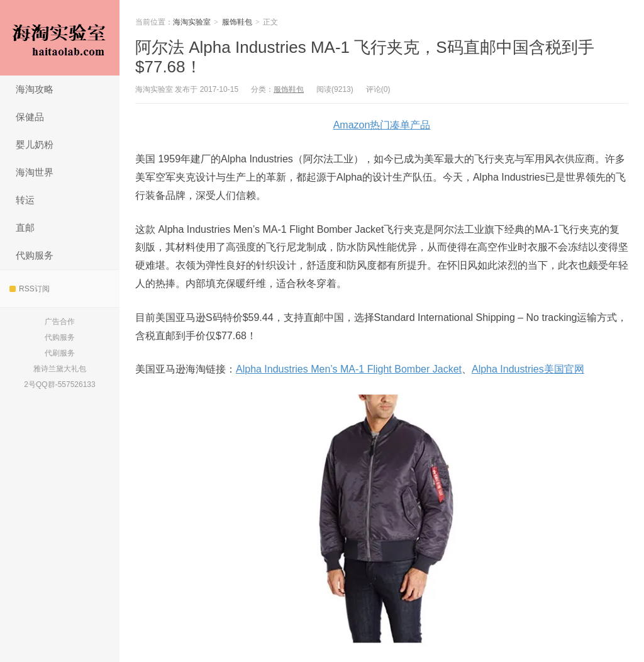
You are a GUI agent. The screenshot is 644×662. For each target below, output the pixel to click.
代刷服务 (60, 353)
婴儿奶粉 (35, 144)
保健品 (30, 117)
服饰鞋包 (237, 22)
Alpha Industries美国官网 (528, 369)
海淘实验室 (60, 38)
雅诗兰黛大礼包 (60, 369)
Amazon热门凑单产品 (382, 125)
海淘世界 (35, 172)
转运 (25, 200)
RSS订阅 (30, 289)
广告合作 (60, 322)
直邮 (25, 227)
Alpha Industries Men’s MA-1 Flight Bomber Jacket (349, 369)
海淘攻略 (35, 89)
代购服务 (35, 255)
